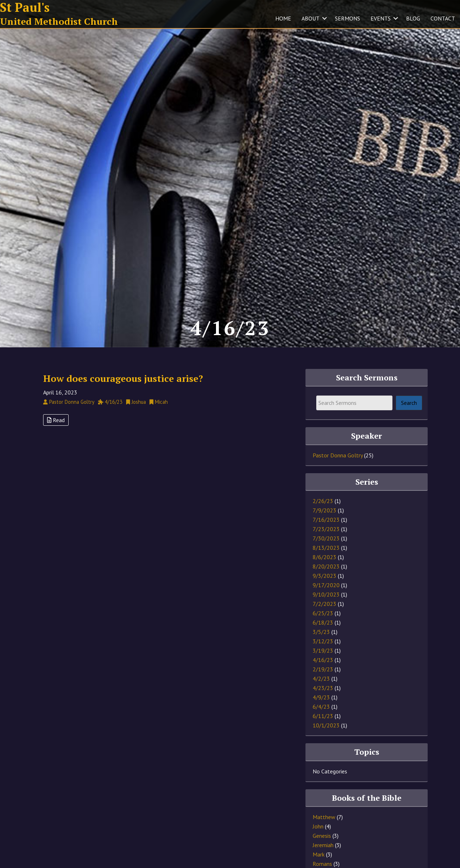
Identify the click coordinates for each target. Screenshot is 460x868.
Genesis (322, 836)
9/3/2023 (325, 576)
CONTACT (443, 18)
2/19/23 (323, 669)
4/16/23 (323, 660)
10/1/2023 (326, 725)
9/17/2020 (326, 585)
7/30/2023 (326, 538)
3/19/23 (323, 650)
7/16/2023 (326, 520)
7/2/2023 (325, 604)
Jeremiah (323, 845)
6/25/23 (323, 613)
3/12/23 (323, 641)
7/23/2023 (326, 529)
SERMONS (348, 18)
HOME (283, 18)
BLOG (413, 18)
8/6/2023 (325, 557)
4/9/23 (321, 697)
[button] (325, 18)
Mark (319, 854)
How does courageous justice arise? (123, 378)
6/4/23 (321, 707)
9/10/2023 (326, 594)
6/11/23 (323, 716)
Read (56, 420)
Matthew (324, 817)
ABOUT (310, 18)
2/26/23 (323, 501)
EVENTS (381, 18)
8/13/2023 (326, 548)
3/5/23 (321, 632)
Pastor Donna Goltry (338, 455)
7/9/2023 (325, 510)
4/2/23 (321, 679)
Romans (322, 864)
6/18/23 (323, 622)
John (318, 826)
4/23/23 (323, 688)
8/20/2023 (326, 566)
